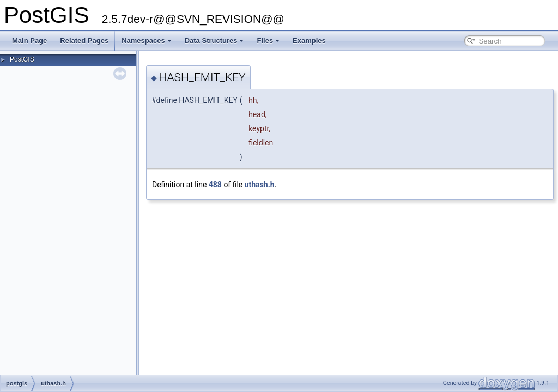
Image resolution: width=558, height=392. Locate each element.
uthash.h (260, 185)
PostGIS (22, 59)
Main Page (29, 41)
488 (215, 185)
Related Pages (84, 41)
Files (268, 41)
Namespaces (147, 41)
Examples (309, 41)
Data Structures (214, 41)
